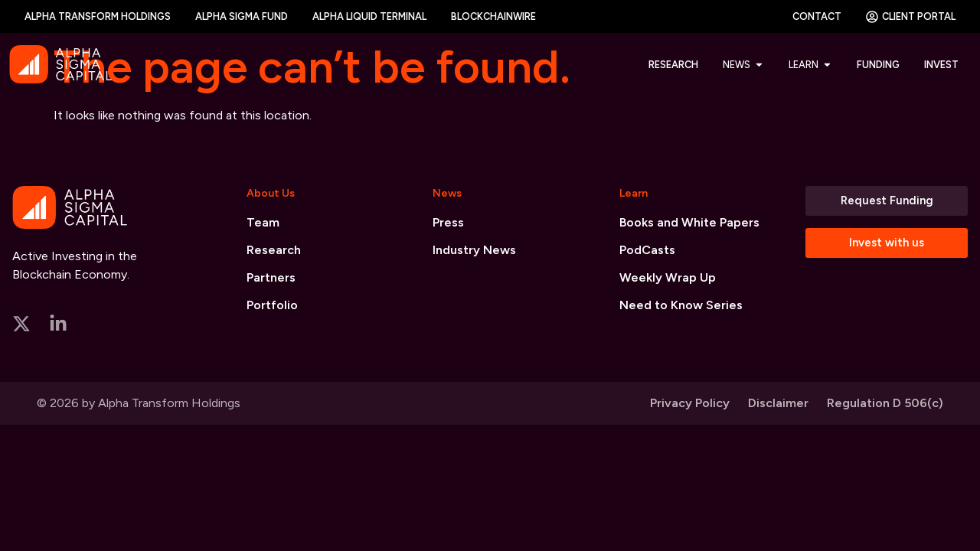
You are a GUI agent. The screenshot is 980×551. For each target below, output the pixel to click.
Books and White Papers (689, 222)
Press (448, 222)
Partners (271, 277)
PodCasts (647, 250)
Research (274, 250)
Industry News (474, 250)
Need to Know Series (681, 305)
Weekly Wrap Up (668, 277)
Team (263, 222)
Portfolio (272, 305)
